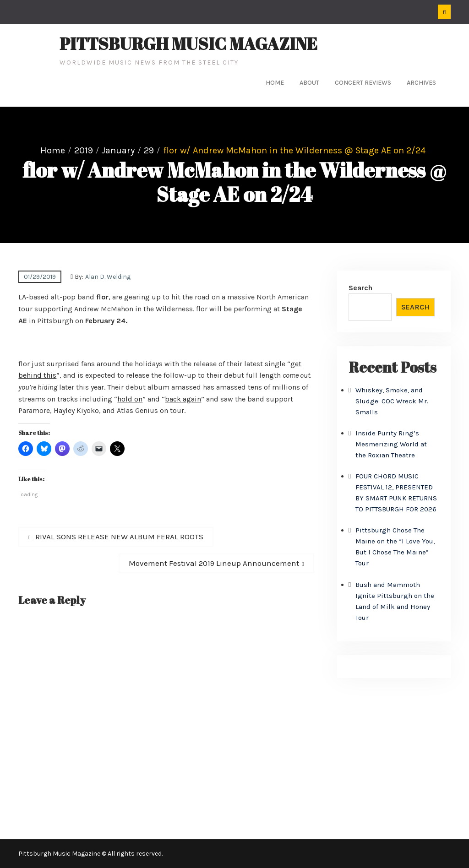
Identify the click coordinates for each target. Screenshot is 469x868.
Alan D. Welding (108, 277)
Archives (421, 83)
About (309, 83)
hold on (130, 399)
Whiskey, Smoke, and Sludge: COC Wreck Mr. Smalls (392, 401)
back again (183, 399)
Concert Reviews (363, 83)
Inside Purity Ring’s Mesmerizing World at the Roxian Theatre (391, 444)
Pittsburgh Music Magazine (188, 43)
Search (360, 288)
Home (275, 83)
